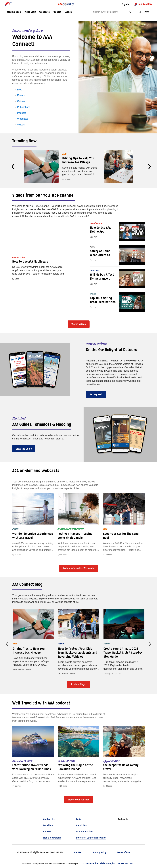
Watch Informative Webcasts (79, 568)
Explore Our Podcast (78, 800)
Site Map (78, 852)
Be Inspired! (96, 394)
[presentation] (13, 167)
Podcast (22, 113)
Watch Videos (79, 324)
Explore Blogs (79, 684)
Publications (24, 107)
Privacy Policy (100, 852)
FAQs (79, 819)
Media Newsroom (52, 838)
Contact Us (49, 819)
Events (68, 12)
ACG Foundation (84, 832)
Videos (21, 125)
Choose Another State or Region (99, 863)
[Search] (110, 12)
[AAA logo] (9, 4)
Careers (47, 832)
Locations (48, 825)
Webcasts (23, 119)
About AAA (81, 825)
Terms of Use (123, 852)
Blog (20, 90)
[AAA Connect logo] (66, 4)
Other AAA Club (126, 863)
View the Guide (24, 449)
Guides (21, 101)
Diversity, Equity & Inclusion (91, 838)
